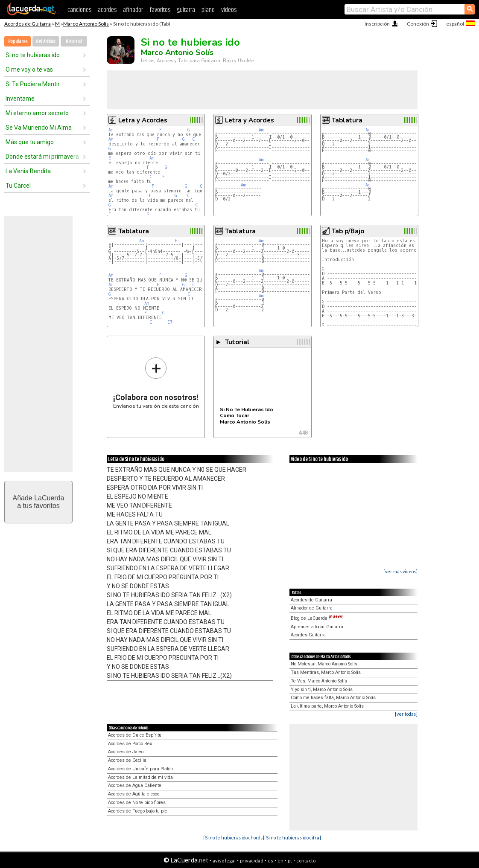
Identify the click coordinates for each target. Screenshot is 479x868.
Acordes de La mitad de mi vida (140, 777)
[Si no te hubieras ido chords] (234, 838)
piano (208, 10)
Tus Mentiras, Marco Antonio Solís (326, 672)
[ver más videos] (400, 571)
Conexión (418, 24)
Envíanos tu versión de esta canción (156, 383)
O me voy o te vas (29, 70)
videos (229, 10)
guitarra (186, 10)
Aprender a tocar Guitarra (317, 627)
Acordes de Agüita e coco (134, 794)
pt (290, 861)
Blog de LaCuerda (317, 618)
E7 (170, 322)
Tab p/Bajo (348, 231)
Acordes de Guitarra (28, 24)
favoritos (160, 10)
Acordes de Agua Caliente (135, 785)
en (280, 861)
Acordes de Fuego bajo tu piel (138, 811)
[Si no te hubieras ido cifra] (293, 838)
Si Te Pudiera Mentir (33, 84)
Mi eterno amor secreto (37, 113)
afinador (133, 10)
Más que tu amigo (30, 142)
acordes (107, 10)
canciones (79, 10)
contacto (306, 861)
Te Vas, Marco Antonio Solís (319, 681)
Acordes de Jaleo (126, 752)
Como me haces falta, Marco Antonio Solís (333, 698)
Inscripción (377, 24)
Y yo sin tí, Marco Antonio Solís (322, 689)
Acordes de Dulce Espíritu (135, 735)
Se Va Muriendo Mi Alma (39, 128)
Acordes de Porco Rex (130, 744)
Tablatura (347, 120)
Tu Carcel (18, 186)
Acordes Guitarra (308, 635)
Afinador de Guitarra (312, 608)
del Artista (46, 42)
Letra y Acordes (143, 120)
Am (111, 130)
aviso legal (224, 861)
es (270, 861)
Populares (18, 42)
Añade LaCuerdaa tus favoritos (39, 502)
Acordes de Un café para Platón (140, 769)
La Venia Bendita (28, 171)
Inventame (20, 99)
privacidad (252, 861)
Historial (74, 42)
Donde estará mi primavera (42, 157)
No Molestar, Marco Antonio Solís (324, 664)
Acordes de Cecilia (127, 760)
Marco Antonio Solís (86, 24)
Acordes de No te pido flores (137, 803)
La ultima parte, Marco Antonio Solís (327, 706)
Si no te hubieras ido (33, 55)
